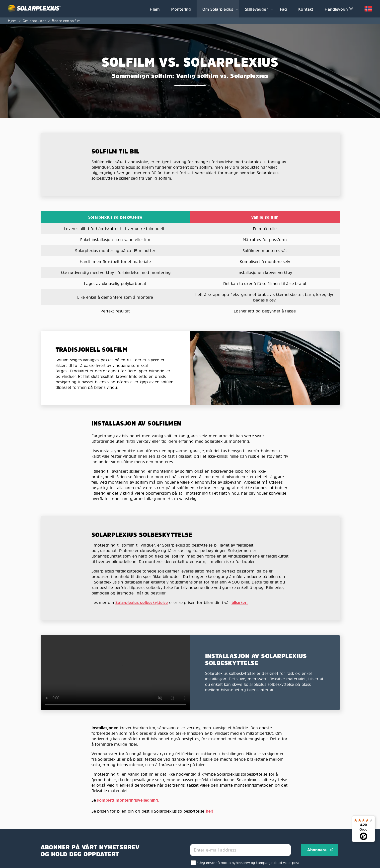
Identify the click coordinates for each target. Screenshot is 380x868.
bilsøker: (240, 602)
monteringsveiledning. (137, 800)
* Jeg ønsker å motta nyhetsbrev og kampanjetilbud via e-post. (248, 863)
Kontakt (306, 9)
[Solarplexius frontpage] (76, 9)
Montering (181, 9)
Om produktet (34, 21)
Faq (283, 9)
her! (210, 811)
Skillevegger (256, 9)
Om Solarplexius (218, 9)
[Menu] (372, 818)
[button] (237, 9)
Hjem (155, 9)
